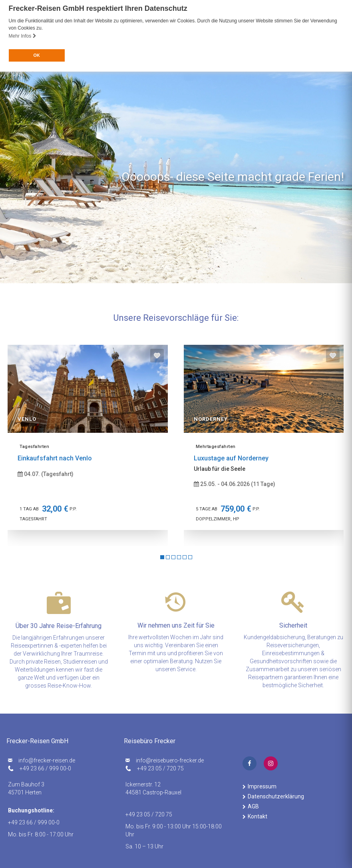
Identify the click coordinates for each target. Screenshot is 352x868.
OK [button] (36, 55)
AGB (253, 806)
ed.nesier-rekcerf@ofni (47, 760)
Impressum (262, 786)
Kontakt (258, 816)
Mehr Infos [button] (23, 36)
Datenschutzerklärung (276, 796)
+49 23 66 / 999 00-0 (45, 768)
